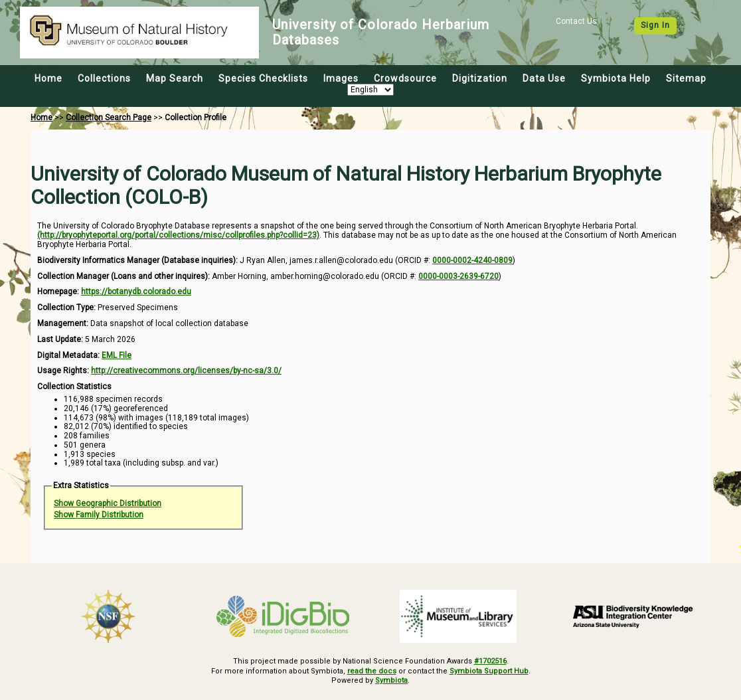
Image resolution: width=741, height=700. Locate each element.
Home (48, 78)
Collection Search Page (109, 118)
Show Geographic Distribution (108, 503)
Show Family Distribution (99, 515)
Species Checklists (263, 78)
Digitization (480, 78)
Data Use (544, 78)
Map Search (175, 78)
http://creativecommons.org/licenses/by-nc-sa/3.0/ (186, 371)
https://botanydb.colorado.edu (136, 292)
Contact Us (576, 21)
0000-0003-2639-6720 (458, 276)
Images (341, 78)
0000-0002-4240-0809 (472, 260)
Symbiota (391, 680)
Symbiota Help (616, 78)
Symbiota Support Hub (489, 671)
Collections (104, 78)
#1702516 (490, 661)
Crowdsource (405, 78)
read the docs (372, 671)
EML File (117, 355)
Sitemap (686, 78)
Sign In (655, 25)
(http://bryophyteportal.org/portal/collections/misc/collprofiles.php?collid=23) (178, 235)
